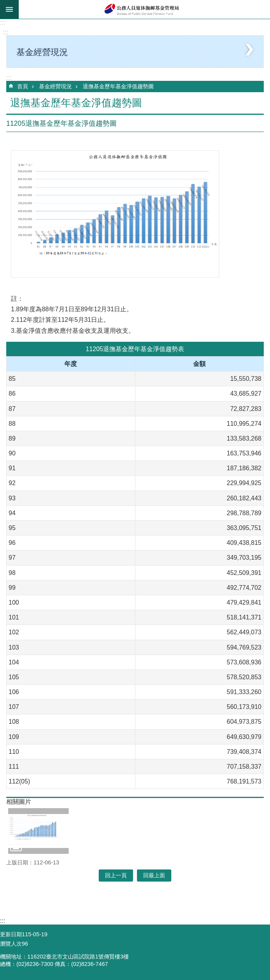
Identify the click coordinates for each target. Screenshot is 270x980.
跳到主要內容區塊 (4, 4)
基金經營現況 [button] (42, 52)
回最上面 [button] (154, 875)
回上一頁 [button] (116, 875)
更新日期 (11, 934)
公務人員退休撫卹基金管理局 (144, 9)
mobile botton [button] (9, 9)
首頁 (23, 86)
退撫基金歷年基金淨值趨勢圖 (118, 86)
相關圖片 (19, 802)
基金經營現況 (55, 86)
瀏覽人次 (11, 944)
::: (3, 22)
